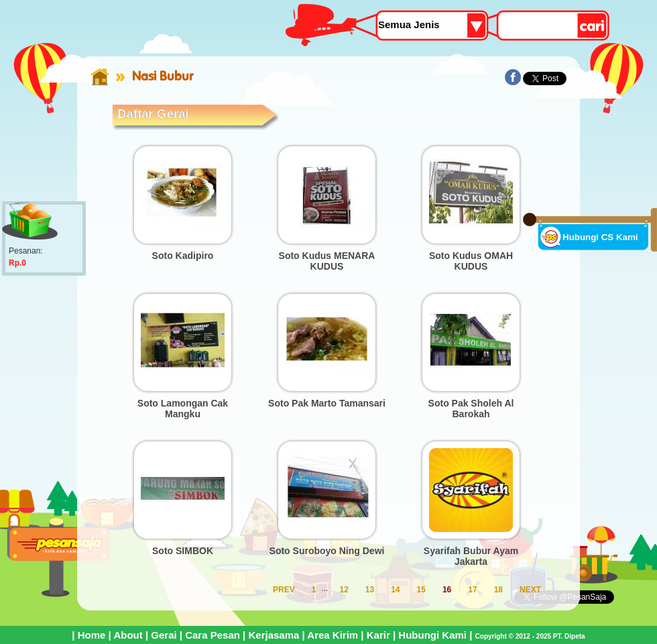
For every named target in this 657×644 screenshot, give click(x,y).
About (128, 635)
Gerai (164, 635)
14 (395, 590)
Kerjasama (274, 635)
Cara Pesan (213, 635)
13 (370, 590)
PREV (284, 590)
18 (498, 590)
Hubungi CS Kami (600, 237)
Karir (378, 635)
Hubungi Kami (432, 635)
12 (344, 590)
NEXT (530, 590)
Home (92, 635)
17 (472, 590)
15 (421, 590)
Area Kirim (333, 635)
